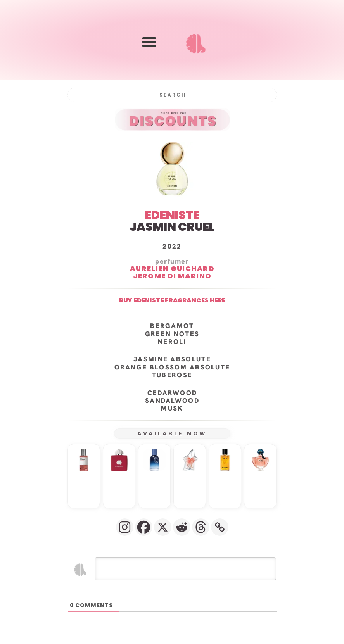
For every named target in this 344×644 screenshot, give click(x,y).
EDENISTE (172, 215)
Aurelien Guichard (172, 268)
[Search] (172, 94)
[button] (149, 42)
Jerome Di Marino (172, 275)
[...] (185, 568)
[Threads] (201, 527)
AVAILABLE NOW (172, 433)
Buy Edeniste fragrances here (172, 300)
